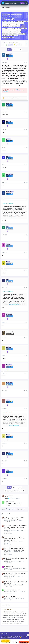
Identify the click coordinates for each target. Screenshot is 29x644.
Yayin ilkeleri (16, 638)
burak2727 (5, 21)
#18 (26, 443)
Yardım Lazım (24, 642)
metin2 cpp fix (17, 25)
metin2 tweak (22, 34)
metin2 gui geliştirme (7, 28)
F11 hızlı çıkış (9, 497)
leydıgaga (8, 505)
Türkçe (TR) (4, 634)
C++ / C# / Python (8, 522)
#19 (26, 461)
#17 (26, 408)
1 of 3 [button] (9, 50)
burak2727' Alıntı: (7, 204)
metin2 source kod (17, 32)
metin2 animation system (22, 21)
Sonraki (15, 50)
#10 (26, 270)
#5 (27, 165)
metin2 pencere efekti (16, 30)
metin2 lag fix (15, 28)
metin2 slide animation (7, 32)
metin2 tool (16, 34)
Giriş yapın (18, 90)
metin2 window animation (8, 37)
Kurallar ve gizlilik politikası (16, 636)
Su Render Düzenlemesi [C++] (14, 503)
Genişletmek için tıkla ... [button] (15, 217)
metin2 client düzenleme (18, 23)
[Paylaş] (25, 63)
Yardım (25, 636)
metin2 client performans (8, 25)
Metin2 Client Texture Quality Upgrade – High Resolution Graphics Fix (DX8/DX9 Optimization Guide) (15, 539)
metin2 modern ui (22, 28)
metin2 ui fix (15, 35)
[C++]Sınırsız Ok (9, 567)
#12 (26, 322)
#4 (27, 147)
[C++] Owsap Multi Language (12, 597)
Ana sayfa (3, 638)
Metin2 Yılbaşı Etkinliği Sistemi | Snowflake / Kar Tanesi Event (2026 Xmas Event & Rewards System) (16, 527)
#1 (27, 63)
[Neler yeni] (13, 642)
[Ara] (16, 642)
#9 (27, 252)
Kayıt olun (5, 91)
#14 (26, 355)
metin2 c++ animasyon (7, 23)
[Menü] (2, 642)
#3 (27, 130)
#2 (27, 112)
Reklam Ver (5, 641)
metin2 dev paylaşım (6, 27)
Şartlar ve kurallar (5, 636)
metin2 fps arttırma (16, 27)
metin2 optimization (6, 30)
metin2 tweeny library (7, 35)
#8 (27, 235)
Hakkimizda (9, 638)
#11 (26, 288)
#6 (27, 182)
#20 (26, 478)
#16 (26, 391)
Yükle (22, 3)
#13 (26, 338)
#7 (27, 200)
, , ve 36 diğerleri (12, 98)
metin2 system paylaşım (7, 34)
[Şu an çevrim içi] (5, 106)
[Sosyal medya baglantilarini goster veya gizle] (28, 635)
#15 (26, 373)
